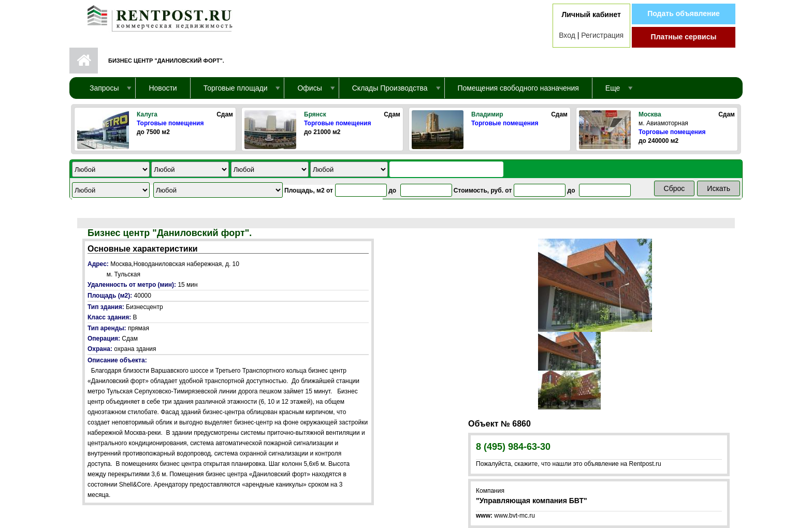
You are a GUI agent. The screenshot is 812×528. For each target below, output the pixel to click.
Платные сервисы (684, 37)
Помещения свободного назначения (518, 88)
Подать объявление (684, 13)
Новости (163, 88)
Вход (567, 35)
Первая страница (84, 61)
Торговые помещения (170, 123)
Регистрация (602, 35)
